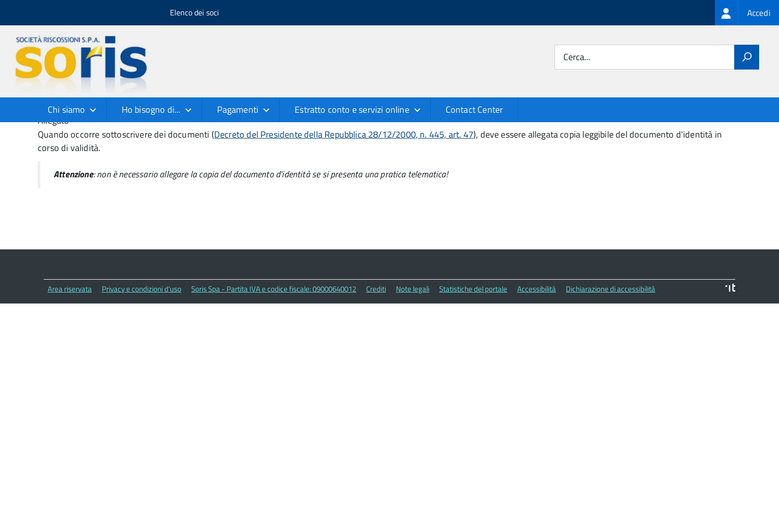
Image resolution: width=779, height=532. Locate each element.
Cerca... (577, 57)
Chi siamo (67, 110)
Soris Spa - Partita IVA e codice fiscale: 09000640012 (274, 360)
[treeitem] (747, 13)
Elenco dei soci (195, 12)
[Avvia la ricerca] (747, 57)
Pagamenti (238, 110)
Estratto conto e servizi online (352, 110)
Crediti (376, 360)
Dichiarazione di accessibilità (611, 360)
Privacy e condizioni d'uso (142, 360)
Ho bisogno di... (151, 110)
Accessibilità (537, 360)
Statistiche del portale (473, 360)
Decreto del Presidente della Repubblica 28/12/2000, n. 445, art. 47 (344, 206)
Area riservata (70, 360)
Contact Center (474, 110)
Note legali (413, 360)
